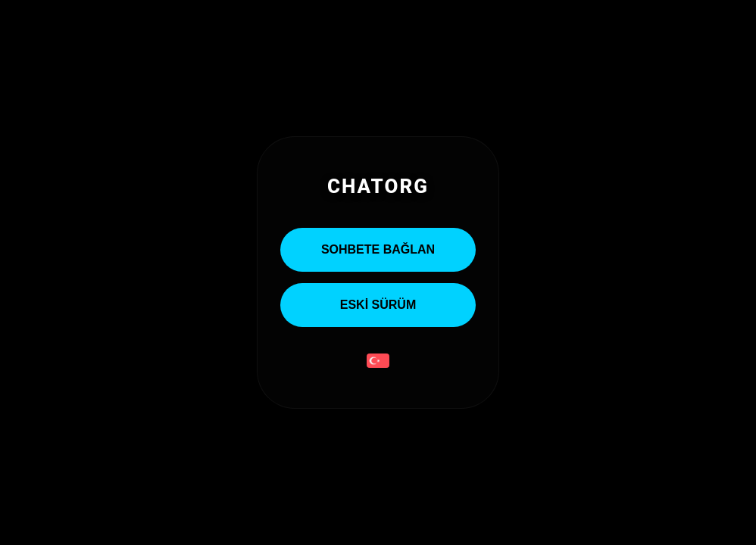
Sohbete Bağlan (378, 249)
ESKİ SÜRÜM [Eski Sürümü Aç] (378, 305)
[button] (378, 362)
